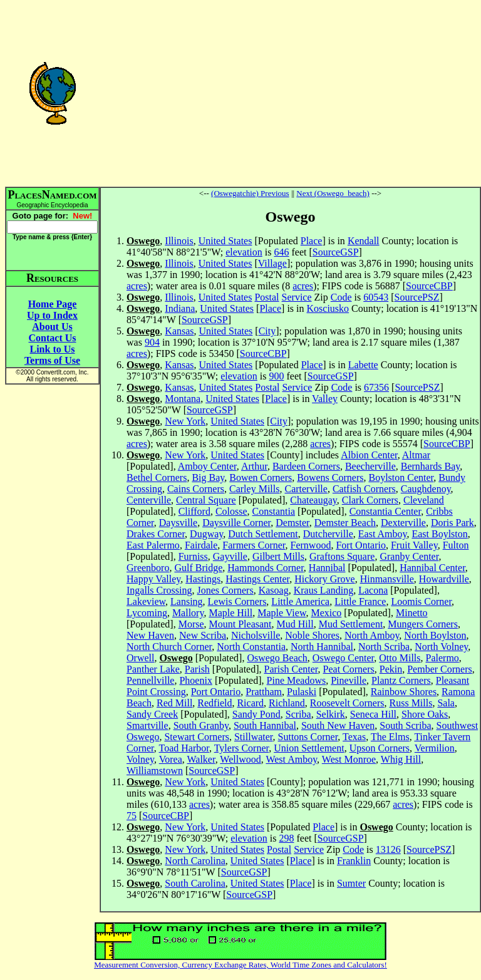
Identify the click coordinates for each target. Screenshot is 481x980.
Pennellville (150, 680)
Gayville (230, 556)
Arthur (254, 466)
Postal (266, 297)
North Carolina (195, 861)
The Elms (390, 737)
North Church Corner (169, 647)
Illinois (179, 241)
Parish (197, 669)
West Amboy (291, 759)
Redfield (215, 703)
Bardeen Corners (306, 466)
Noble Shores (312, 635)
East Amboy (383, 534)
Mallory (188, 613)
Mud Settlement (351, 624)
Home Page (53, 304)
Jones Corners (225, 590)
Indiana (180, 308)
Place (312, 241)
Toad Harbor (184, 748)
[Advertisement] (290, 93)
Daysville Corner (236, 523)
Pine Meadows (297, 680)
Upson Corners (380, 748)
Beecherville (370, 466)
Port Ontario (216, 692)
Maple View (282, 613)
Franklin (354, 861)
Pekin (391, 669)
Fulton (456, 545)
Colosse (231, 511)
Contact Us (53, 338)
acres (137, 286)
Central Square (206, 500)
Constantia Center (385, 511)
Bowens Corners (330, 477)
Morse (191, 624)
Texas (354, 737)
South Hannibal (265, 725)
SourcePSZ (417, 297)
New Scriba (203, 635)
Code (341, 297)
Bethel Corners (157, 477)
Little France (360, 601)
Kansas (179, 331)
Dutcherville (328, 534)
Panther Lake (153, 669)
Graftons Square (342, 556)
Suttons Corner (308, 737)
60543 (376, 297)
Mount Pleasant (240, 624)
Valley (325, 399)
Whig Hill (401, 759)
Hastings (203, 579)
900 (276, 376)
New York (185, 421)
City (267, 331)
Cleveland (424, 500)
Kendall (364, 241)
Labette (363, 365)
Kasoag (274, 590)
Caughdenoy (426, 489)
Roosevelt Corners (347, 703)
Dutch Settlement (263, 534)
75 (132, 816)
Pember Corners (440, 669)
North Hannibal (322, 647)
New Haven (150, 635)
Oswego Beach (277, 658)
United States (225, 241)
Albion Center (369, 455)
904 (152, 342)
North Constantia (251, 647)
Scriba (298, 714)
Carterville (306, 489)
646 (281, 252)
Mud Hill (295, 624)
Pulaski (302, 692)
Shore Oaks (425, 714)
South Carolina (195, 883)
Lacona (373, 590)
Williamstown (155, 771)
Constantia (274, 511)
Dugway (206, 534)
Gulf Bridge (198, 568)
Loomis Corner (421, 601)
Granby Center (409, 556)
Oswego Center (343, 658)
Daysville (178, 523)
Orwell (140, 658)
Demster (292, 523)
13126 (388, 849)
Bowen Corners (261, 477)
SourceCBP (429, 286)
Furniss (193, 556)
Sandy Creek (152, 714)
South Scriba (405, 725)
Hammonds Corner (266, 568)
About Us (52, 327)
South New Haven (338, 725)
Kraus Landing (324, 590)
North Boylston (435, 635)
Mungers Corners (423, 624)
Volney (140, 759)
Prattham (264, 692)
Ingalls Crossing (159, 590)
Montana (183, 399)
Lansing (187, 601)
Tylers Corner (242, 748)
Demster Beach (345, 523)
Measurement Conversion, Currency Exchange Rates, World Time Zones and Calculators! (240, 965)
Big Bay (208, 477)
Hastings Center (257, 579)
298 (286, 838)
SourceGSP (336, 252)
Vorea (171, 759)
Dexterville (403, 523)
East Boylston (439, 534)
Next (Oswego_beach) (333, 193)
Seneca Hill (373, 714)
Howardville (444, 579)
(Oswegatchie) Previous (250, 193)
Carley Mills (254, 489)
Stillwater (254, 737)
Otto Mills (400, 658)
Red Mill (174, 703)
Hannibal (327, 568)
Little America (300, 601)
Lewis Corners (237, 601)
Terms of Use (52, 360)
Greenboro (148, 568)
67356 (376, 387)
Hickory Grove (324, 579)
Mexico (326, 613)
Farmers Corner (254, 545)
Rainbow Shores (404, 692)
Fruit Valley (414, 545)
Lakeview (146, 601)
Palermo (442, 658)
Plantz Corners (401, 680)
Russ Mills (411, 703)
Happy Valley (153, 579)
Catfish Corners (364, 489)
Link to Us (52, 349)
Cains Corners (196, 489)
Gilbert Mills (278, 556)
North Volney (441, 647)
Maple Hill (230, 613)
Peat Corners (349, 669)
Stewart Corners (197, 737)
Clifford (194, 511)
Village (272, 263)
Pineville (349, 680)
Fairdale (201, 545)
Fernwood (311, 545)
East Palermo (153, 545)
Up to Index (52, 315)
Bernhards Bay (431, 466)
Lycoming (147, 613)
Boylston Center (401, 477)
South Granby (201, 725)
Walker (201, 759)
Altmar (416, 455)
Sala (446, 703)
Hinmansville (387, 579)
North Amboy (372, 635)
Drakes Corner (156, 534)
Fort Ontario (361, 545)
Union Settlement (309, 748)
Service (297, 297)
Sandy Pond (256, 714)
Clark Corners (370, 500)
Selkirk (331, 714)
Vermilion (435, 748)
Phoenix (195, 680)
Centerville (149, 500)
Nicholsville (256, 635)
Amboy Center (207, 466)
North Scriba (384, 647)
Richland (287, 703)
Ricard (250, 703)
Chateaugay (313, 500)
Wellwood (240, 759)
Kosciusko (328, 308)
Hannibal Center (432, 568)
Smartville (147, 725)
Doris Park (453, 523)
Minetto (412, 613)
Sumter (351, 883)
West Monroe (349, 759)
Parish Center (291, 669)
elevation (244, 252)
